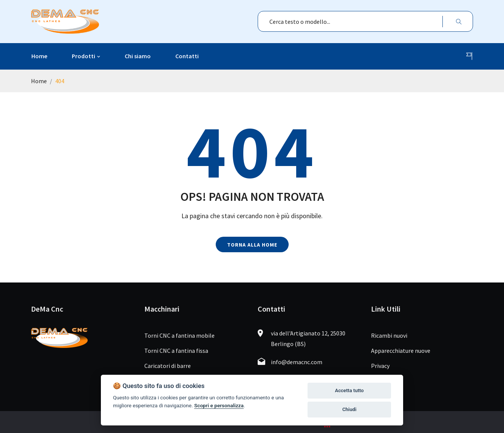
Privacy (380, 366)
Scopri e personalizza (219, 405)
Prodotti (83, 56)
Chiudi (349, 409)
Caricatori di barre (168, 366)
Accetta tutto (349, 390)
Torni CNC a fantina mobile (179, 335)
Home (39, 56)
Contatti (187, 56)
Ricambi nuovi (389, 335)
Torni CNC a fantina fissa (176, 351)
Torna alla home (252, 245)
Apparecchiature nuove (401, 351)
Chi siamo (138, 56)
